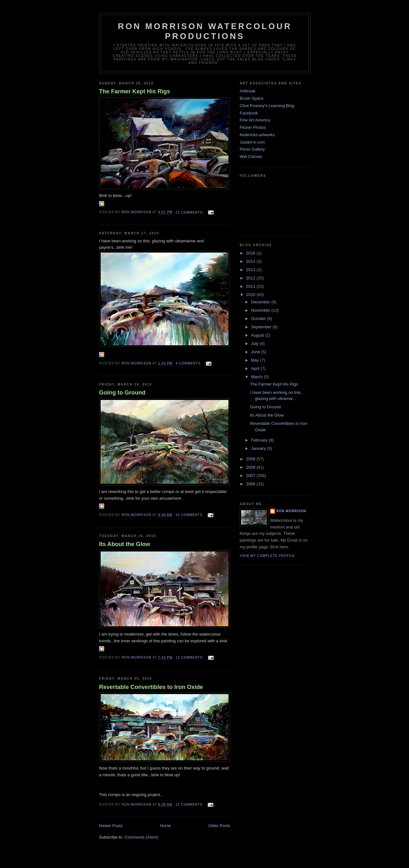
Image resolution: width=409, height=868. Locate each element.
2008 (251, 467)
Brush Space (251, 98)
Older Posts (219, 826)
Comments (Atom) (141, 837)
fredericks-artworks (257, 135)
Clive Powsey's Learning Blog (267, 106)
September (262, 327)
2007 (251, 476)
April (256, 368)
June (256, 352)
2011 (251, 286)
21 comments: (190, 212)
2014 (251, 261)
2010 (251, 295)
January (259, 448)
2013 (251, 270)
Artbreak (247, 91)
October (259, 319)
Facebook (249, 113)
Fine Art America (255, 120)
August (258, 335)
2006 (251, 484)
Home (166, 826)
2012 (251, 278)
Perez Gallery (252, 149)
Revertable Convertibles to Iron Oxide (151, 687)
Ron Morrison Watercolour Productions (205, 31)
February (260, 440)
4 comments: (189, 363)
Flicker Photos (253, 127)
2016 (251, 253)
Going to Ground (122, 393)
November (261, 310)
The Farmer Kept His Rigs (135, 91)
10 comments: (190, 515)
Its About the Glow (125, 544)
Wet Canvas (251, 156)
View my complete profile (267, 556)
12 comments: (190, 657)
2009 (251, 459)
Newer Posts (111, 826)
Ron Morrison (291, 511)
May (256, 360)
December (261, 302)
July (255, 344)
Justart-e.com (252, 142)
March (258, 377)
